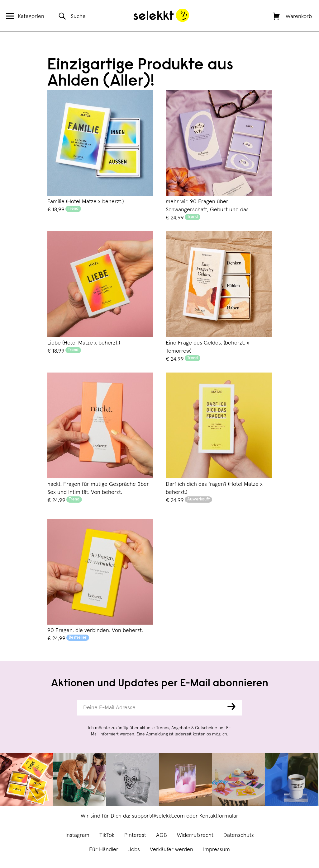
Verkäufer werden (171, 850)
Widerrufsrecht (195, 835)
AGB (162, 835)
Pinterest (135, 835)
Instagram (77, 835)
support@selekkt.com (158, 816)
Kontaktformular (219, 816)
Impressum (217, 850)
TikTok (107, 835)
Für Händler (104, 850)
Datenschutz (239, 835)
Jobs (134, 850)
